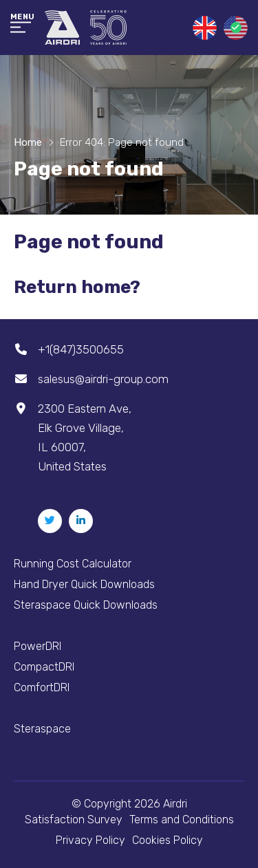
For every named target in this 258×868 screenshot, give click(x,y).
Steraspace (42, 729)
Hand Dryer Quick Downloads (84, 584)
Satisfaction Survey (74, 820)
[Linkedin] (81, 521)
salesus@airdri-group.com (103, 379)
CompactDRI (44, 667)
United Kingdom (205, 28)
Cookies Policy (168, 840)
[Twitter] (50, 521)
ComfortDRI (42, 687)
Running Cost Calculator (73, 564)
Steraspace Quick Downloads (86, 605)
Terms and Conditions (182, 820)
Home (28, 142)
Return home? (77, 287)
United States (236, 28)
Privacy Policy (90, 840)
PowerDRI (37, 646)
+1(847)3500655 (81, 349)
